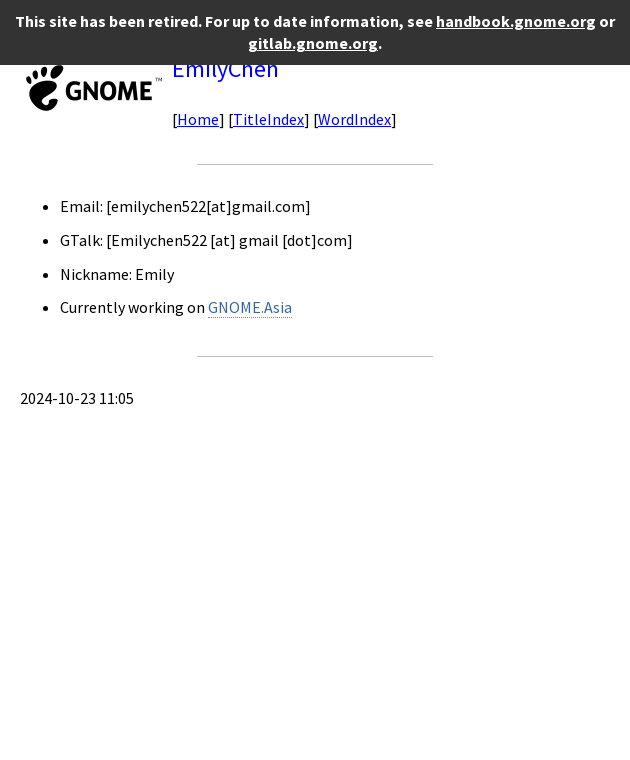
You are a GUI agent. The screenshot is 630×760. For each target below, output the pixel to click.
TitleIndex (268, 119)
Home (198, 119)
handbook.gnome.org (516, 21)
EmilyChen (225, 68)
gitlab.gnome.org (313, 43)
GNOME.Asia (250, 307)
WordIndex (354, 119)
